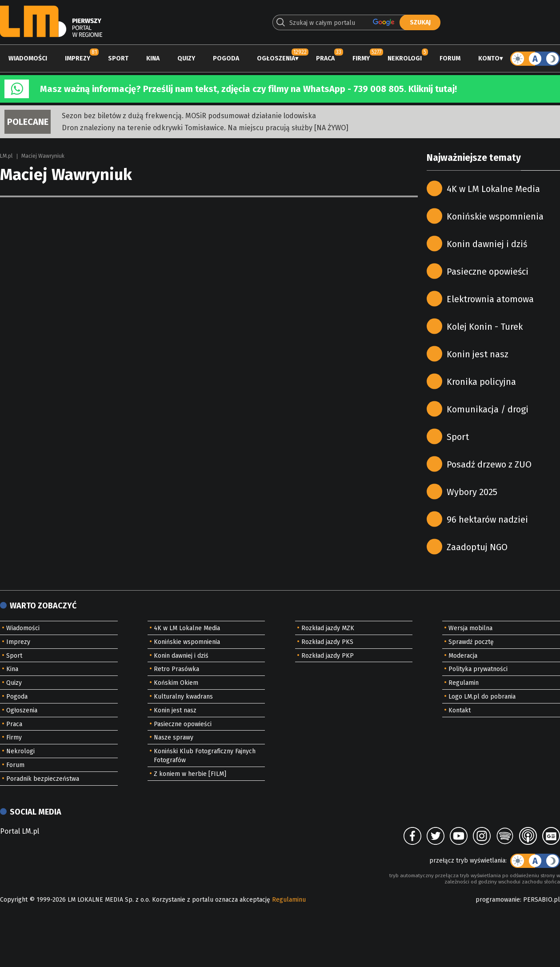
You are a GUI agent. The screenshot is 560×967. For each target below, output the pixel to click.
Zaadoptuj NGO (477, 547)
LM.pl (6, 156)
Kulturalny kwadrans (183, 697)
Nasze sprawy (174, 737)
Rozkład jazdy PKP (328, 656)
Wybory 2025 (472, 492)
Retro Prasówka (176, 669)
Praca (325, 58)
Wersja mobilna (470, 628)
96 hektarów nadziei (487, 519)
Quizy (186, 58)
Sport (118, 58)
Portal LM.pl (20, 831)
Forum (450, 58)
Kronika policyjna (481, 382)
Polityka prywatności (478, 669)
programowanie (498, 900)
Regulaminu (289, 900)
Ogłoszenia (276, 58)
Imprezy (78, 58)
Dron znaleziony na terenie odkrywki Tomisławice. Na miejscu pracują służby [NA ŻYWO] (205, 128)
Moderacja (463, 656)
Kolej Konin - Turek (485, 327)
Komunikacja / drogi (488, 409)
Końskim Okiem (176, 683)
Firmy (361, 58)
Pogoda (226, 58)
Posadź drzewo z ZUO (489, 464)
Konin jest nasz (478, 354)
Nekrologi (405, 58)
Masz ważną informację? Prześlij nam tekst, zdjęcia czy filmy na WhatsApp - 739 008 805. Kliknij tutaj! (248, 89)
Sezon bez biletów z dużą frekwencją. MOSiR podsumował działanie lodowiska (189, 116)
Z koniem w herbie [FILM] (190, 774)
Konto (489, 58)
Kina (153, 58)
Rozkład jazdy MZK (328, 628)
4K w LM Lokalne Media (493, 189)
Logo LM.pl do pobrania (482, 697)
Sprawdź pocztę (471, 642)
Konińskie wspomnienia (495, 216)
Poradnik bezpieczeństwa (43, 779)
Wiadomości (28, 58)
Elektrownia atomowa (490, 299)
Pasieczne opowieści (488, 272)
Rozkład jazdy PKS (327, 642)
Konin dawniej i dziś (487, 244)
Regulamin (464, 683)
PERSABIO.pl (542, 900)
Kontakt (460, 710)
